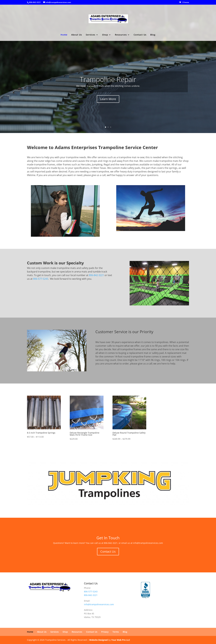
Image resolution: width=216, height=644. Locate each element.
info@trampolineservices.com (99, 604)
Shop (105, 35)
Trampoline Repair (108, 79)
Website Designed (98, 640)
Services (91, 35)
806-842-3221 (35, 2)
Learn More (108, 99)
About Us (77, 35)
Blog (153, 35)
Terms (116, 632)
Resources (121, 35)
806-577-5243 (41, 279)
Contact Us (140, 35)
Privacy (105, 632)
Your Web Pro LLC (121, 640)
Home (64, 35)
